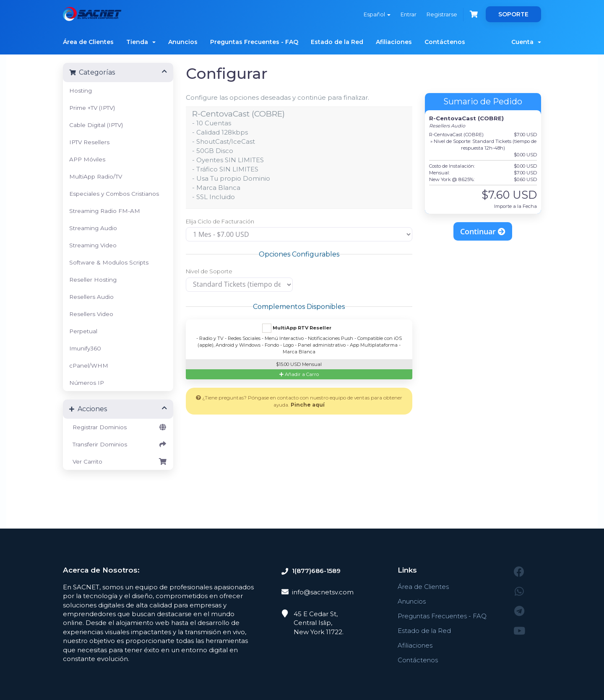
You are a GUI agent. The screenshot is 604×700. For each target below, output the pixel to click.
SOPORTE (513, 14)
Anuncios (183, 42)
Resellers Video (91, 314)
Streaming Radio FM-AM (105, 211)
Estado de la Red (337, 42)
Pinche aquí (308, 405)
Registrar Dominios (118, 427)
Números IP (87, 383)
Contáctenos (445, 42)
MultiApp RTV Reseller (297, 328)
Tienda (141, 42)
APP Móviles (87, 159)
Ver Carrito (118, 461)
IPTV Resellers (89, 142)
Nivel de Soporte (209, 271)
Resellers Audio (91, 297)
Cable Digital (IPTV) (96, 125)
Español (377, 14)
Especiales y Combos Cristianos (114, 194)
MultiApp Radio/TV (96, 176)
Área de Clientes (88, 42)
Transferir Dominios (118, 444)
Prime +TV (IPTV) (92, 108)
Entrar (409, 14)
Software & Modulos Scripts (109, 262)
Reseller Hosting (93, 280)
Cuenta (526, 42)
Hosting (81, 91)
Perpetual (83, 331)
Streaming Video (93, 245)
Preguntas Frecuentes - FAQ (254, 42)
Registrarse (442, 14)
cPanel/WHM (89, 366)
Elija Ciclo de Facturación (220, 221)
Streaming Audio (93, 228)
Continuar (483, 231)
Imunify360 (85, 348)
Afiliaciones (394, 42)
